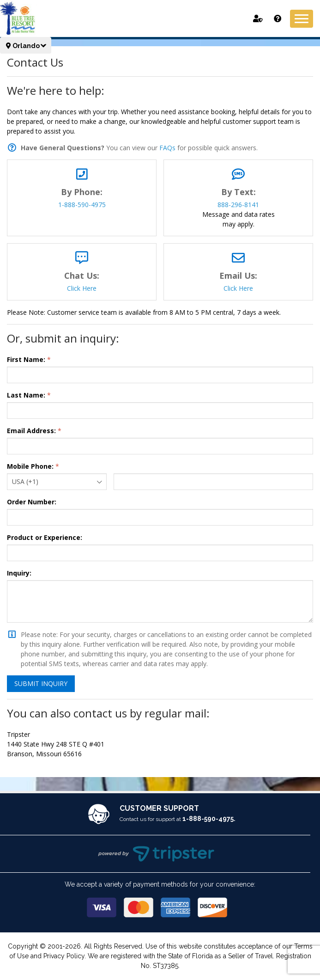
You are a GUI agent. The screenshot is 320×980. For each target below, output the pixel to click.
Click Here (82, 288)
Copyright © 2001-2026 (44, 946)
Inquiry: (19, 573)
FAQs (167, 148)
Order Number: (32, 502)
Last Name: (26, 395)
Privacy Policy (64, 956)
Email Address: (31, 431)
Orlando (26, 46)
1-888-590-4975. (209, 819)
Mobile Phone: (30, 466)
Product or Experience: (45, 537)
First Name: (26, 359)
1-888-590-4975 (82, 205)
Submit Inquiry (41, 683)
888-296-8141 (238, 205)
